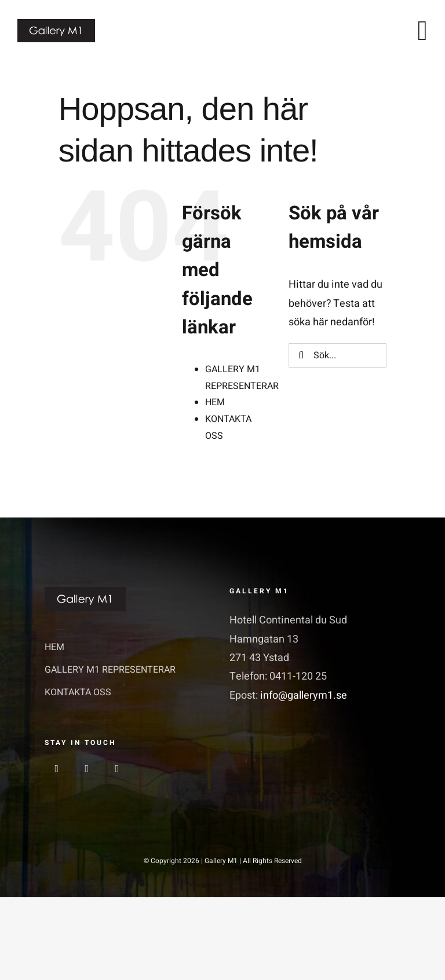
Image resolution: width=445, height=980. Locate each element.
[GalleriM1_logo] (56, 24)
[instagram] (87, 769)
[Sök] (301, 355)
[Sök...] (338, 355)
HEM (215, 402)
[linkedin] (117, 769)
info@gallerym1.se (304, 695)
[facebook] (57, 769)
